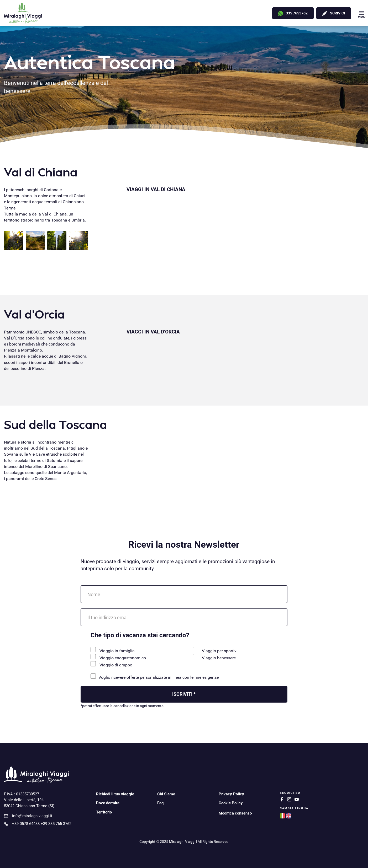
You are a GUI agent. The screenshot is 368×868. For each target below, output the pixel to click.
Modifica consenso (235, 813)
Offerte (254, 13)
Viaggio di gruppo (111, 664)
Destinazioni (91, 13)
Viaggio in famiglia (113, 650)
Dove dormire (108, 803)
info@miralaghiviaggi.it (32, 816)
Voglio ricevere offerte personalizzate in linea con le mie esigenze (155, 677)
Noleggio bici (188, 13)
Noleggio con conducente (139, 13)
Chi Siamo (166, 794)
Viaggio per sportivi (215, 650)
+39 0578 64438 (26, 824)
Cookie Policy (231, 803)
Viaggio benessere (214, 657)
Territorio (104, 812)
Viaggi (58, 13)
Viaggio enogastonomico (118, 657)
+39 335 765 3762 (56, 824)
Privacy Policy (231, 794)
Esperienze (222, 13)
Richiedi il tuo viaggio (115, 794)
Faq (160, 803)
